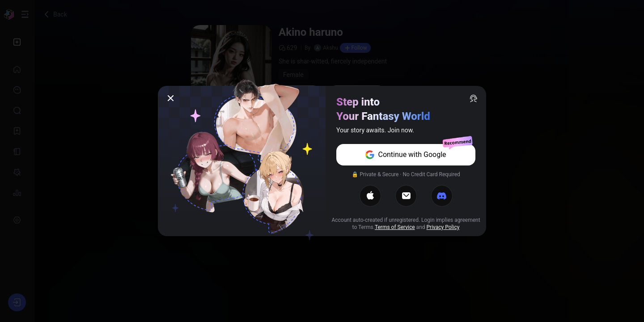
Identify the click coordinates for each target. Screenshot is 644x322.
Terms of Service (395, 227)
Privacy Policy (443, 227)
